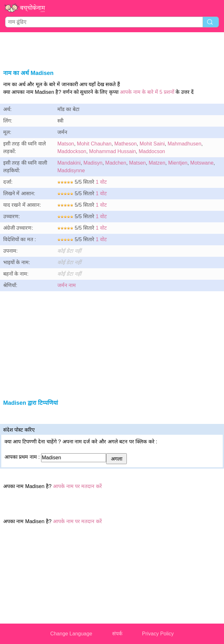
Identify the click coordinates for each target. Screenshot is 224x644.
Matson (66, 144)
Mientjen (178, 163)
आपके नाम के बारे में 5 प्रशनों (147, 92)
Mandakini (69, 163)
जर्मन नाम (67, 285)
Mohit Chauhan (94, 144)
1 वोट (101, 182)
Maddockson (72, 151)
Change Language (71, 634)
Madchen (116, 163)
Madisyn (93, 163)
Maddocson (152, 151)
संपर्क (117, 634)
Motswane (202, 163)
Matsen (137, 163)
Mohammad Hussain (113, 151)
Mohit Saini (152, 144)
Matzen (157, 163)
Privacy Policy (158, 634)
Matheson (126, 144)
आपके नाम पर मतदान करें (77, 486)
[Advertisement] (112, 50)
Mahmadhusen (184, 144)
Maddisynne (71, 170)
